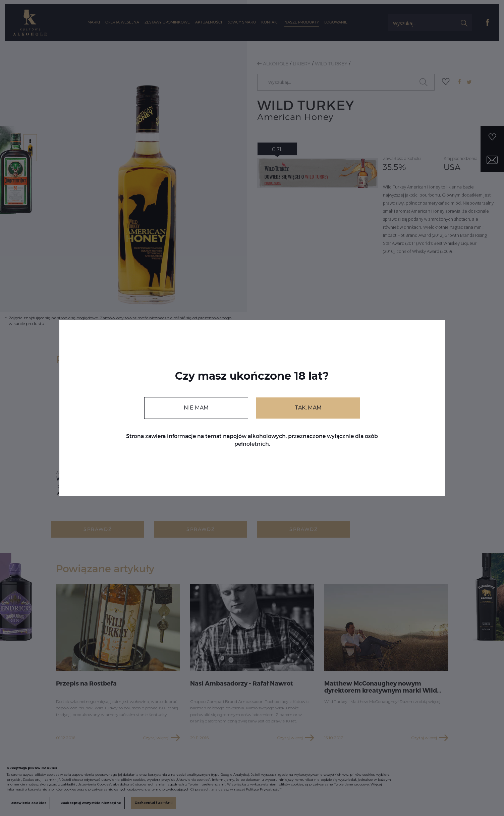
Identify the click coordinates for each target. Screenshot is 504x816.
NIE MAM (196, 408)
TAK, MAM (308, 408)
